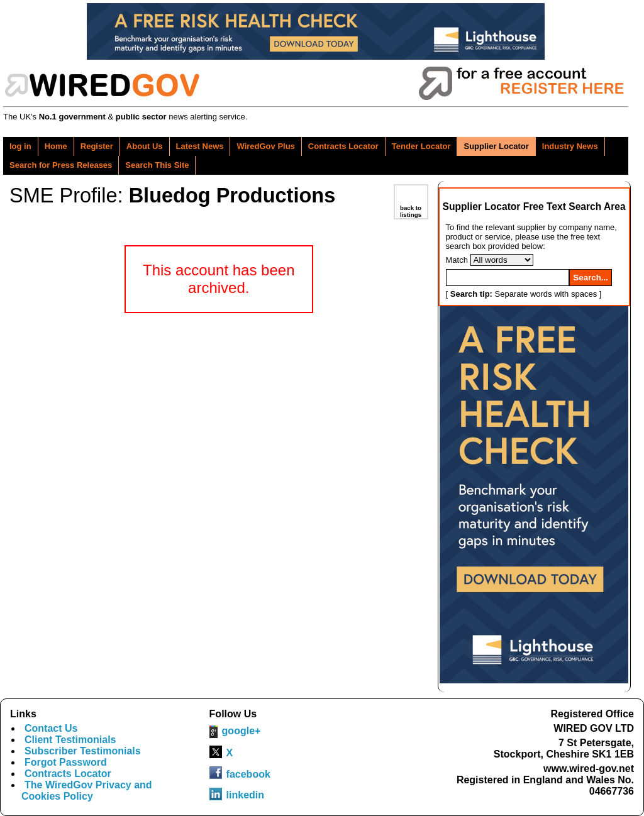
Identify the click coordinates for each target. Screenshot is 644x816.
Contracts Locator (343, 146)
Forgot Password (66, 762)
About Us (145, 146)
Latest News (200, 146)
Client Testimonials (70, 740)
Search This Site (157, 165)
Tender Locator (421, 146)
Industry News (570, 146)
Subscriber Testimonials (83, 751)
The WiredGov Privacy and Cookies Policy (87, 791)
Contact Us (51, 728)
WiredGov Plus (265, 146)
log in (20, 146)
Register (97, 146)
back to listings (411, 211)
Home (56, 146)
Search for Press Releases (61, 165)
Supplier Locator (496, 146)
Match (457, 260)
